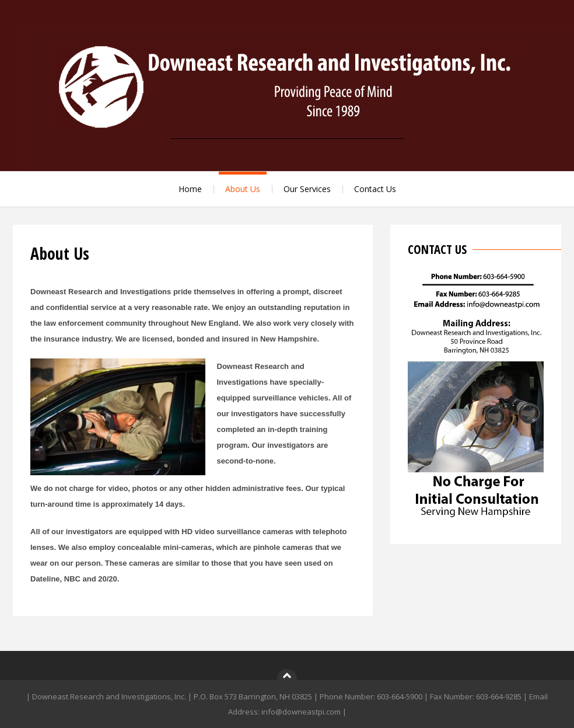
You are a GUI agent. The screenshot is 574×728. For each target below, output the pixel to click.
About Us (243, 189)
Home (190, 189)
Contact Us (375, 189)
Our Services (307, 189)
